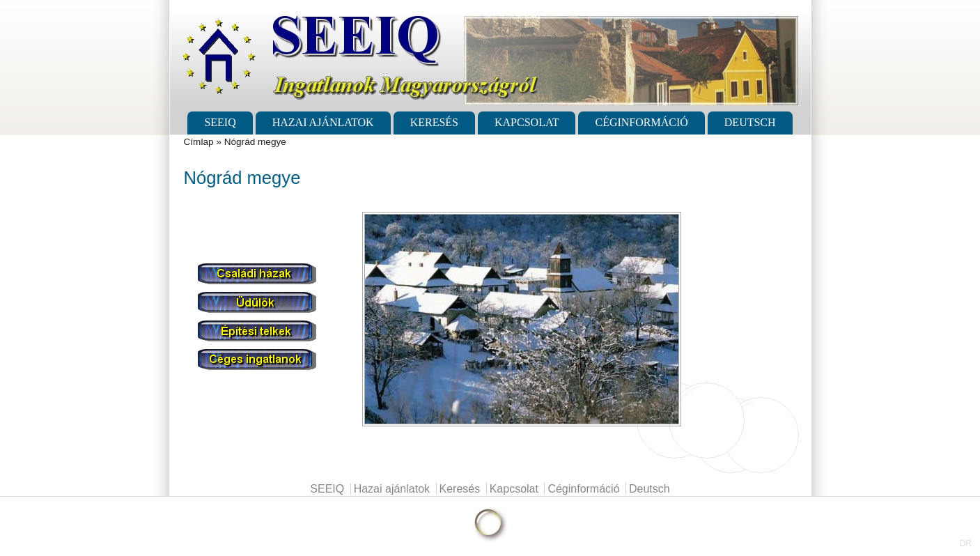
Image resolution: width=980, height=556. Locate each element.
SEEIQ (220, 122)
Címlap (199, 142)
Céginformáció (641, 122)
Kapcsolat (527, 122)
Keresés (434, 122)
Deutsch (750, 122)
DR (966, 543)
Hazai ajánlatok (323, 122)
